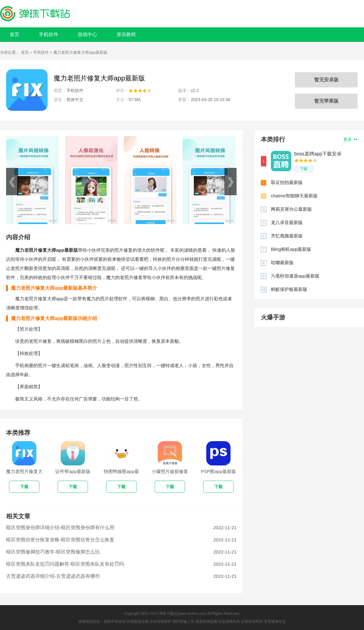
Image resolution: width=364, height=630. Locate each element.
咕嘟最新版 (282, 262)
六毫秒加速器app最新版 (295, 276)
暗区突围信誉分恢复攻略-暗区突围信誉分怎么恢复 (60, 540)
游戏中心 (87, 34)
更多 (350, 139)
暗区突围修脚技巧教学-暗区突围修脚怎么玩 (53, 552)
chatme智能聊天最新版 (294, 196)
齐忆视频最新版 (287, 236)
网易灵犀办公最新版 (291, 209)
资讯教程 (126, 34)
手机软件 (49, 34)
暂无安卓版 (326, 80)
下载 (304, 169)
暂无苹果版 (326, 101)
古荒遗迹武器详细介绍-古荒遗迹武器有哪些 (53, 576)
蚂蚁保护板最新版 (289, 289)
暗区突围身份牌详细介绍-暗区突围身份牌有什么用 (60, 528)
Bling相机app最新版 (291, 249)
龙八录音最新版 (287, 222)
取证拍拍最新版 (287, 182)
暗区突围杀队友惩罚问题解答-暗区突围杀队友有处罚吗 (65, 564)
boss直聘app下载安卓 (318, 154)
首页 (15, 34)
